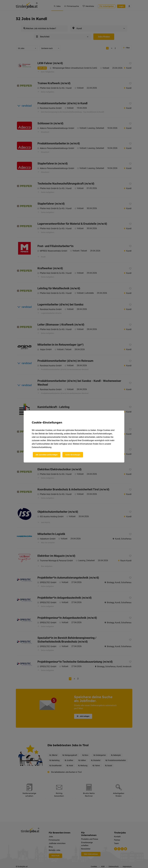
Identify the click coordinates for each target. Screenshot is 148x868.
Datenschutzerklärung (42, 447)
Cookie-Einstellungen (73, 455)
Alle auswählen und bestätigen (47, 455)
